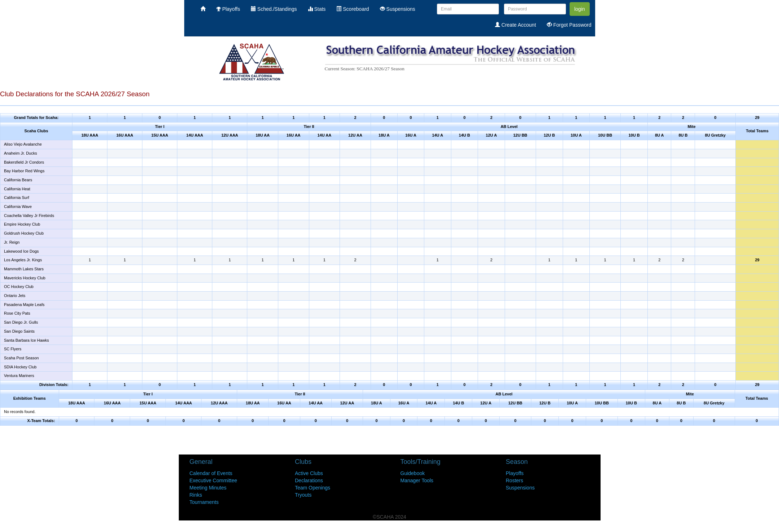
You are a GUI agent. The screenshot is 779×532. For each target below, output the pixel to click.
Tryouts (303, 495)
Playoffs (515, 473)
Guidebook (413, 473)
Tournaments (204, 502)
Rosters (514, 480)
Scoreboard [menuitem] (353, 9)
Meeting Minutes (208, 488)
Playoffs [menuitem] (228, 9)
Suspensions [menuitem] (398, 9)
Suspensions (520, 488)
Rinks (196, 495)
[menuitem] (203, 9)
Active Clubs (309, 473)
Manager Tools (417, 480)
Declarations (309, 480)
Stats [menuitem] (317, 9)
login (580, 9)
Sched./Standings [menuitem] (274, 9)
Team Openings (313, 488)
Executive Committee (213, 480)
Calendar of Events (211, 473)
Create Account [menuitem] (515, 25)
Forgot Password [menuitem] (569, 25)
